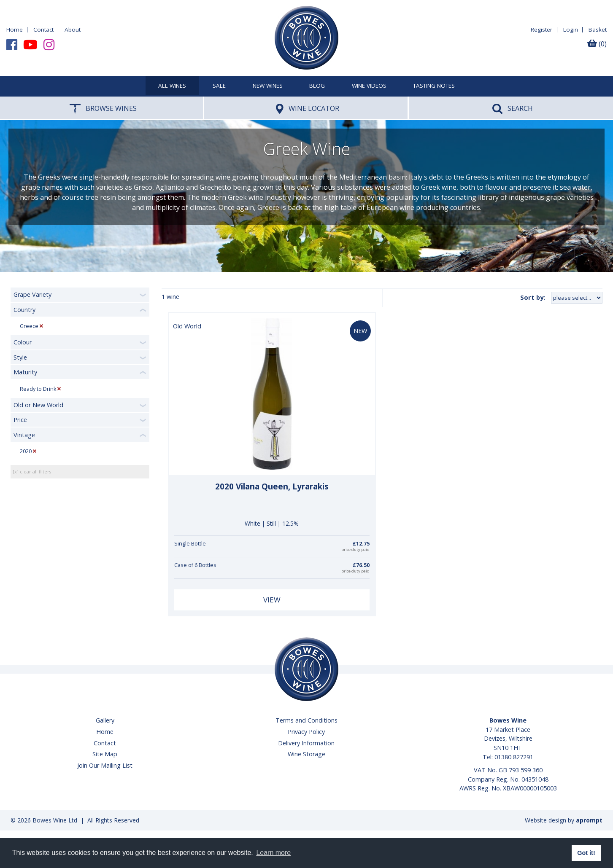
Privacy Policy (306, 732)
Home (15, 30)
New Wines (268, 86)
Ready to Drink (38, 389)
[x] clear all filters (32, 472)
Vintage (24, 435)
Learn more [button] (273, 853)
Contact (43, 30)
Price (20, 420)
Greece (29, 326)
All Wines (172, 86)
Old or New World (38, 405)
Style (20, 357)
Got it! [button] (586, 853)
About (73, 30)
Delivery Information (306, 743)
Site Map (105, 754)
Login (571, 30)
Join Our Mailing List (105, 765)
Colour (23, 342)
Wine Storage (306, 754)
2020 (26, 451)
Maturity (25, 372)
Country (24, 310)
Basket (598, 30)
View (272, 600)
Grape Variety (32, 294)
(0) (597, 44)
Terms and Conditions (306, 720)
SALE (219, 86)
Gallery (105, 720)
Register (541, 30)
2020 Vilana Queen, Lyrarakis (272, 486)
